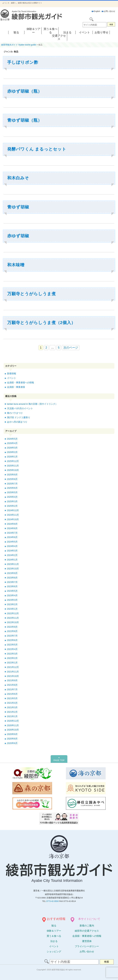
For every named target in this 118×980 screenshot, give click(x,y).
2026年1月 (12, 457)
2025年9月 (12, 475)
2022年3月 (12, 654)
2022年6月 (12, 640)
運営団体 (87, 941)
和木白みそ (18, 178)
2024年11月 (13, 515)
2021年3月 (12, 707)
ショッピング (54, 951)
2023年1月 (12, 609)
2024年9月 (12, 524)
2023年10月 (13, 569)
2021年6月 (12, 694)
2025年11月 (13, 466)
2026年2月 (12, 452)
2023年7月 (12, 582)
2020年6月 (12, 743)
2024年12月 (13, 510)
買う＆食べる (54, 936)
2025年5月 (12, 492)
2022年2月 (12, 658)
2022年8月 (12, 631)
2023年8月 (12, 578)
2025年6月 (12, 488)
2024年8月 (12, 528)
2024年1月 (12, 560)
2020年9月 (12, 734)
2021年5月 (12, 698)
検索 (111, 24)
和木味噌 (16, 265)
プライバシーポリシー (87, 946)
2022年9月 (12, 627)
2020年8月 (12, 739)
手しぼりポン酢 (23, 62)
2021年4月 (12, 703)
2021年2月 (12, 712)
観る (16, 32)
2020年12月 (13, 721)
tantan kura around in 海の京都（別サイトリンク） (32, 404)
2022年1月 (12, 663)
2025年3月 (12, 501)
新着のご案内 (87, 926)
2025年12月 (13, 461)
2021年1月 (12, 716)
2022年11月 (13, 618)
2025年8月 (12, 479)
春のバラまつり (15, 413)
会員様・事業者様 (16, 387)
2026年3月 (12, 448)
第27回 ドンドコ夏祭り (19, 417)
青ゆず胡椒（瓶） (25, 120)
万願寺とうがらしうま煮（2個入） (41, 323)
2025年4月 (12, 497)
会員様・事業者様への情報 (20, 383)
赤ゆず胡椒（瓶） (25, 91)
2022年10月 (13, 622)
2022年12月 (13, 613)
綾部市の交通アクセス (87, 931)
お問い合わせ (108, 11)
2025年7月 (12, 484)
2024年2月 (12, 555)
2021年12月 (13, 667)
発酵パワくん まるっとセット (37, 149)
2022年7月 (12, 636)
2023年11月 (13, 564)
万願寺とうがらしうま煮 (32, 294)
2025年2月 (12, 506)
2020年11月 (13, 725)
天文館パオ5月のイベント (20, 408)
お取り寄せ (101, 32)
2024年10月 (13, 519)
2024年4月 (12, 546)
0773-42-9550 (53, 901)
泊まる (67, 32)
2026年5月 (12, 439)
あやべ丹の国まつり (17, 422)
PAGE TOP (59, 759)
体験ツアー (54, 931)
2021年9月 (12, 680)
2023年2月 (12, 604)
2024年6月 (12, 537)
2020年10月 (13, 730)
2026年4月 (12, 443)
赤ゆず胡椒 (18, 236)
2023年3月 (12, 600)
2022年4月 (12, 649)
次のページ (71, 348)
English (96, 11)
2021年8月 (12, 685)
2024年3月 (12, 551)
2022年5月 (12, 645)
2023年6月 (12, 586)
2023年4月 (12, 595)
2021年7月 (12, 689)
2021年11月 (13, 672)
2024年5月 (12, 542)
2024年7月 (12, 533)
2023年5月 (12, 591)
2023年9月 (12, 573)
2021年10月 (13, 676)
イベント (84, 32)
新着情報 (12, 374)
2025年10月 (13, 470)
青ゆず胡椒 (18, 207)
